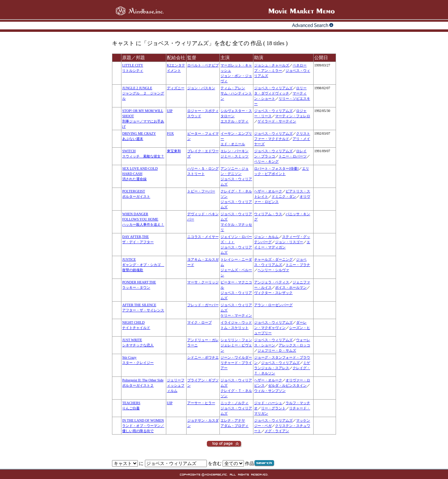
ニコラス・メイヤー (203, 237)
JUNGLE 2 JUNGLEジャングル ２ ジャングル (143, 93)
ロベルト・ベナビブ (203, 65)
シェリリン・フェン (236, 340)
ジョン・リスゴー (289, 242)
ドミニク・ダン (284, 196)
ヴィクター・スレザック (273, 293)
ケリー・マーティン (236, 315)
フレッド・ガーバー (203, 305)
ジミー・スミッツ (234, 156)
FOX (170, 133)
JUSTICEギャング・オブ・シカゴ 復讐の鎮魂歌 (143, 265)
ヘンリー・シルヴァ (273, 270)
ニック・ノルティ (234, 403)
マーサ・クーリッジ (203, 282)
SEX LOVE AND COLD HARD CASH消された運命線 (140, 174)
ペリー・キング (266, 161)
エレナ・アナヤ (233, 420)
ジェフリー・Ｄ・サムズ (277, 350)
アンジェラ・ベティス (272, 282)
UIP (170, 111)
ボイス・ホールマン (291, 287)
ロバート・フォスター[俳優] (276, 168)
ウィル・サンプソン (270, 391)
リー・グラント (273, 408)
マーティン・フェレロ (293, 116)
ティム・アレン (233, 88)
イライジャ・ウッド (236, 322)
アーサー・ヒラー (201, 403)
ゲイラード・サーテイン (277, 121)
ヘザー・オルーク (268, 191)
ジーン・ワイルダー (236, 357)
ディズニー (176, 88)
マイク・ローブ (199, 322)
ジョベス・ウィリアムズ (273, 88)
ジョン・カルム (266, 237)
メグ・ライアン (277, 431)
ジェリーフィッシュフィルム (176, 385)
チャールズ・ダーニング (273, 259)
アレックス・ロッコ (294, 345)
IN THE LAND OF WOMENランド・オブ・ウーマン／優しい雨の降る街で (143, 426)
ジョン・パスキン (201, 88)
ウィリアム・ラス (268, 214)
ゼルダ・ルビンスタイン (287, 385)
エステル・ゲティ (234, 121)
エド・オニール (233, 144)
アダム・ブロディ (234, 426)
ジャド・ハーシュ (268, 403)
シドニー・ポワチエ (203, 357)
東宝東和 (174, 151)
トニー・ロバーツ (293, 156)
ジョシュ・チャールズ (272, 65)
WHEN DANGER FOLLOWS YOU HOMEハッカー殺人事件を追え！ (143, 219)
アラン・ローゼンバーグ (273, 305)
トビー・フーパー (201, 191)
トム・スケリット (234, 328)
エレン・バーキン (234, 151)
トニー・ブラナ (298, 265)
